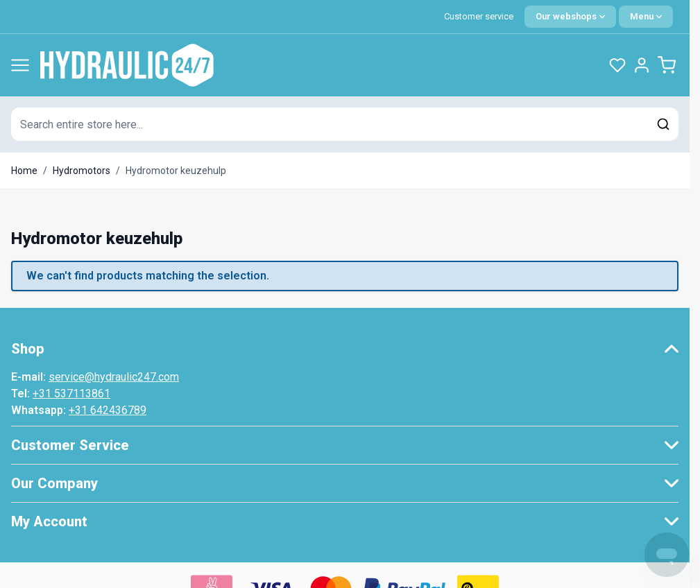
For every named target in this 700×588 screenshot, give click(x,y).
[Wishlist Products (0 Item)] (617, 65)
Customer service (479, 16)
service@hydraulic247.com (114, 377)
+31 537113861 (71, 394)
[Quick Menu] (646, 17)
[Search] (663, 124)
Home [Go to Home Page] (24, 171)
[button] (345, 349)
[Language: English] (570, 17)
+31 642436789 (108, 410)
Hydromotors (82, 171)
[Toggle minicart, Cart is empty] (667, 65)
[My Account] (642, 65)
